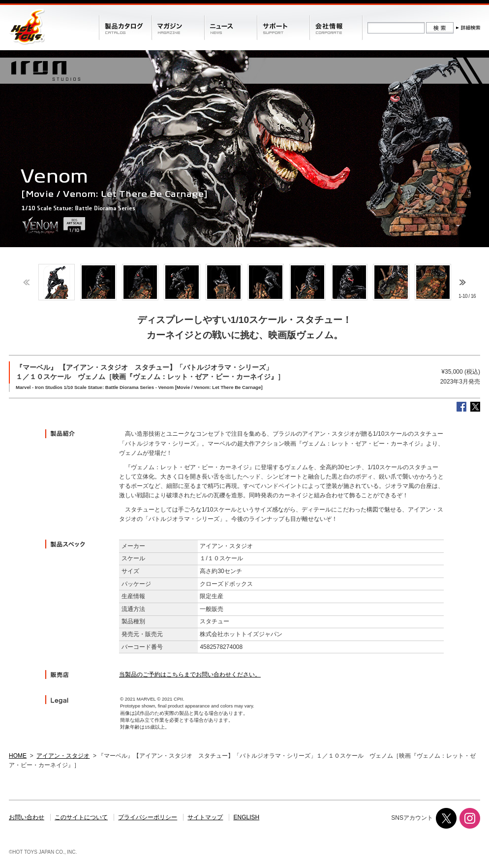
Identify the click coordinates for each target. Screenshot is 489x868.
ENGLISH (247, 817)
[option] (56, 282)
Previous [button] (27, 282)
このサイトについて (81, 817)
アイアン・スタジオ (63, 756)
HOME (18, 756)
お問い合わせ (27, 817)
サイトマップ (205, 817)
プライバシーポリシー (148, 817)
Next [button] (462, 282)
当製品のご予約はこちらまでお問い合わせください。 (190, 675)
